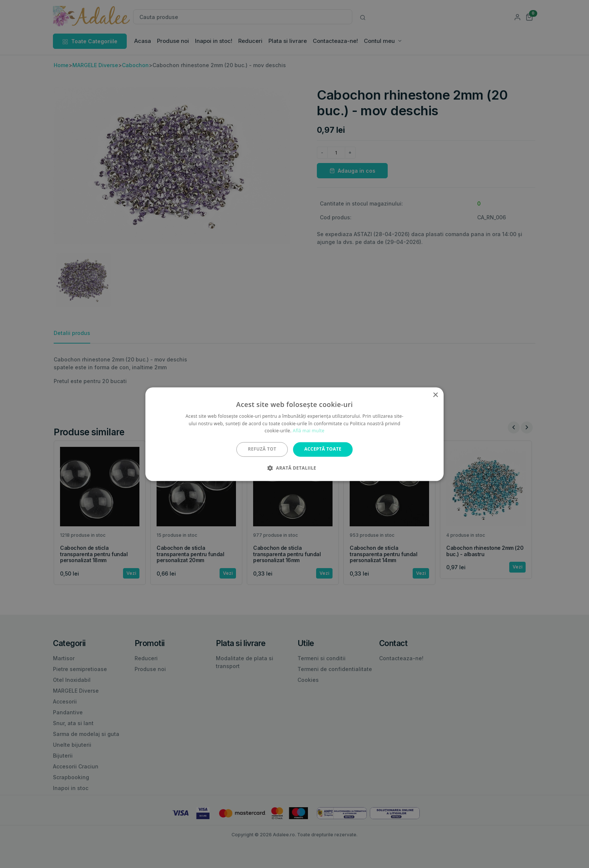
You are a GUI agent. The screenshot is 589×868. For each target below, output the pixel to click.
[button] (294, 468)
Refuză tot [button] (262, 449)
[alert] (294, 434)
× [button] (435, 395)
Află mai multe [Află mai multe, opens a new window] (308, 431)
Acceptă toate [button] (323, 449)
